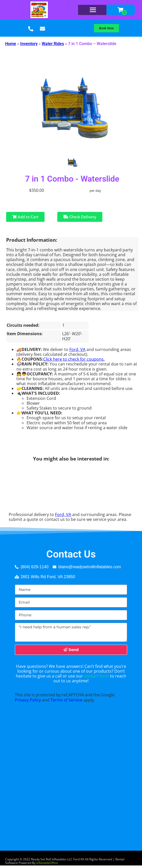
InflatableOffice (47, 863)
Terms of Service (66, 700)
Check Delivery (80, 217)
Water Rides (53, 44)
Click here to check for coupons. (74, 359)
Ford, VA (77, 349)
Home (11, 44)
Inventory (29, 44)
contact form (96, 676)
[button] (106, 28)
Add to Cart (25, 217)
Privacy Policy (28, 700)
